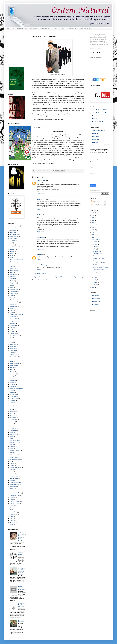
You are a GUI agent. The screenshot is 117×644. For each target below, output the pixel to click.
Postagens (94, 201)
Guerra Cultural (14, 365)
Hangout (12, 370)
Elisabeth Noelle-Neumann (17, 315)
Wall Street (13, 523)
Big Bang (12, 266)
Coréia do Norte (14, 289)
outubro (96, 242)
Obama (12, 449)
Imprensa (12, 382)
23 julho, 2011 (40, 259)
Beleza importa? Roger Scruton (22, 588)
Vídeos (12, 518)
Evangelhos (13, 321)
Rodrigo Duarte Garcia (16, 482)
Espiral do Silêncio (15, 319)
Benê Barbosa (13, 262)
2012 (93, 235)
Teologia (12, 499)
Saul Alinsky (13, 491)
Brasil (11, 272)
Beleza (12, 258)
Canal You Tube (22, 28)
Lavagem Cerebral (14, 399)
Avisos (11, 253)
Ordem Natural (71, 28)
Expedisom (13, 323)
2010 (93, 288)
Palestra (12, 463)
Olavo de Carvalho (15, 451)
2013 (93, 232)
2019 (93, 218)
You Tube (12, 525)
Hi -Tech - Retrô (97, 251)
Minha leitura (13, 430)
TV (11, 510)
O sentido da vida (98, 254)
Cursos (62, 28)
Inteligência (13, 386)
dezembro (96, 239)
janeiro (95, 285)
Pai (11, 461)
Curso (11, 298)
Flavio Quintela (14, 334)
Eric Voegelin (13, 317)
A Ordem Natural (21, 553)
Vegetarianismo (14, 514)
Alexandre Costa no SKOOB (100, 110)
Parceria (12, 465)
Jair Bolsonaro (13, 394)
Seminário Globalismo (15, 493)
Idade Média (13, 374)
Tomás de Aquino (14, 508)
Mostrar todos (106, 145)
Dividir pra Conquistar (21, 621)
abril (95, 280)
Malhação (12, 415)
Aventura (12, 251)
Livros (11, 409)
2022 (93, 213)
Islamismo (12, 392)
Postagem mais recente (38, 277)
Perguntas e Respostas (15, 468)
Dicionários (95, 305)
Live (11, 405)
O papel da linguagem (99, 270)
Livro (11, 407)
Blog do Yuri (96, 133)
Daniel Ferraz (13, 300)
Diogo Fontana (14, 306)
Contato (54, 28)
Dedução (12, 304)
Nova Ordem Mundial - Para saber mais (22, 605)
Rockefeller (13, 480)
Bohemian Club (14, 270)
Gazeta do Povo (14, 344)
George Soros (13, 348)
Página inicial (58, 277)
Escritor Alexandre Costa (99, 116)
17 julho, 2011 (40, 249)
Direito (12, 308)
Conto (11, 287)
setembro (96, 244)
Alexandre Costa (14, 234)
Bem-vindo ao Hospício (16, 260)
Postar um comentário (40, 273)
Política (12, 472)
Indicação (12, 384)
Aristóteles (13, 241)
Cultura (12, 296)
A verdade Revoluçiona (43, 265)
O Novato (12, 447)
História (12, 372)
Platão (11, 470)
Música (12, 437)
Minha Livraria (45, 28)
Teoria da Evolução (15, 504)
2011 (93, 237)
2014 (93, 230)
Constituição (96, 296)
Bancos (12, 255)
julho (95, 249)
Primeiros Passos (14, 476)
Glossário (12, 353)
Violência (12, 520)
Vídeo (11, 516)
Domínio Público (97, 302)
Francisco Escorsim (15, 340)
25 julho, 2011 (40, 270)
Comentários (95, 205)
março (95, 282)
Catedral (12, 281)
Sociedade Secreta (14, 495)
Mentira (12, 426)
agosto (95, 247)
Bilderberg (12, 268)
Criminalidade (13, 291)
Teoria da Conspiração (15, 501)
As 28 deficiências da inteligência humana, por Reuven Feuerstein (22, 537)
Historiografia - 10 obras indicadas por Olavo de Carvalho (22, 571)
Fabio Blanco (96, 142)
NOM (11, 439)
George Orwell (14, 346)
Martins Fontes (14, 420)
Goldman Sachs (14, 355)
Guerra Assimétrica (15, 363)
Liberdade (12, 401)
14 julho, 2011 (40, 194)
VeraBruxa (40, 215)
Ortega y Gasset (50, 171)
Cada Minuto (96, 139)
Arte (11, 243)
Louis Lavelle (13, 411)
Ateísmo (12, 245)
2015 (93, 228)
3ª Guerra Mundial (14, 226)
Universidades (13, 512)
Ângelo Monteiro (14, 237)
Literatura (12, 403)
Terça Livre (13, 506)
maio (95, 277)
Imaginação (13, 380)
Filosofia (12, 332)
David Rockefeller (14, 302)
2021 (93, 215)
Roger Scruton (13, 487)
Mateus (12, 424)
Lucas (11, 413)
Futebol (12, 342)
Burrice (44, 171)
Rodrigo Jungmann (15, 485)
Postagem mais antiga (78, 277)
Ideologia (12, 376)
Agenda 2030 (13, 230)
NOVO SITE (10, 28)
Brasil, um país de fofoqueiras (101, 267)
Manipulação (13, 418)
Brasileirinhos (13, 275)
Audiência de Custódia (15, 247)
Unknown (39, 255)
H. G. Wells (13, 367)
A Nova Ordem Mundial (99, 130)
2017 (93, 223)
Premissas (12, 474)
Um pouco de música (98, 258)
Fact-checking (13, 325)
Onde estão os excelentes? (100, 256)
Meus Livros (33, 28)
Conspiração (13, 283)
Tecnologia (13, 497)
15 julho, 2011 (40, 209)
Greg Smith (13, 359)
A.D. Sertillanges (14, 228)
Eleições (12, 313)
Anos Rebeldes (14, 239)
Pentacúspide (40, 237)
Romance (12, 489)
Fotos (11, 338)
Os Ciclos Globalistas (15, 459)
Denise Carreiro (41, 199)
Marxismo (12, 422)
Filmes (12, 329)
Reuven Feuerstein (14, 478)
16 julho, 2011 (40, 232)
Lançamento (13, 396)
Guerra (12, 361)
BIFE (11, 264)
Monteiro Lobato (14, 434)
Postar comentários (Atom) (43, 280)
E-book (12, 310)
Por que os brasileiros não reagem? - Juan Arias (100, 261)
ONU (11, 453)
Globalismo (13, 351)
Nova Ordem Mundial (15, 441)
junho (95, 275)
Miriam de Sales (41, 180)
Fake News (13, 327)
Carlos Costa (13, 279)
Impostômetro (96, 299)
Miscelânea (13, 432)
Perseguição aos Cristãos (99, 272)
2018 (93, 220)
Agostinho (12, 232)
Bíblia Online (96, 136)
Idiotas (12, 378)
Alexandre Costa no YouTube (100, 113)
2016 (93, 225)
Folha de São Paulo (15, 336)
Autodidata (13, 249)
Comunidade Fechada (85, 28)
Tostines (95, 265)
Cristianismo (13, 294)
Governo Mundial (14, 357)
